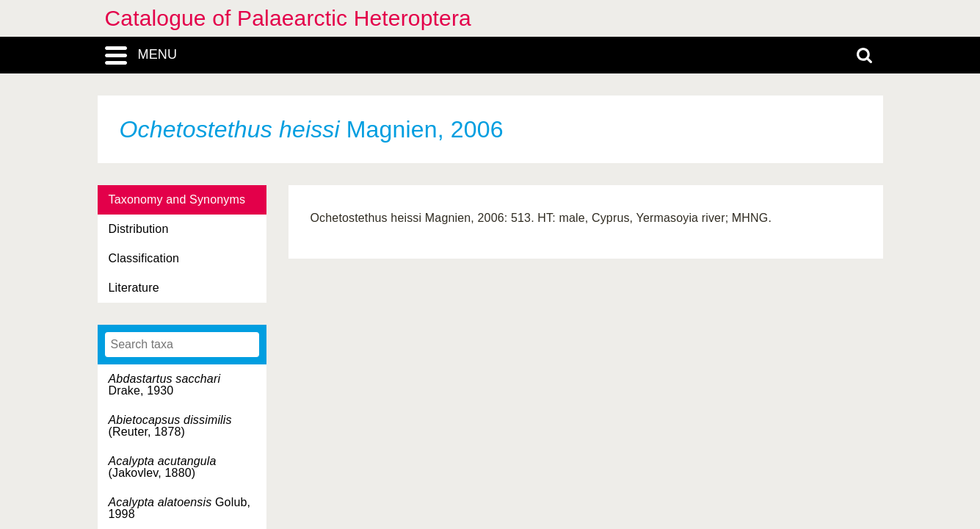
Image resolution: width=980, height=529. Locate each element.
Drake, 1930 (165, 385)
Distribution (139, 229)
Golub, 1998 (180, 508)
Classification (144, 258)
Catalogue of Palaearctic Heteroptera (288, 18)
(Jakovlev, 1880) (163, 467)
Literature (134, 288)
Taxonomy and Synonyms (177, 199)
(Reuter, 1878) (170, 426)
